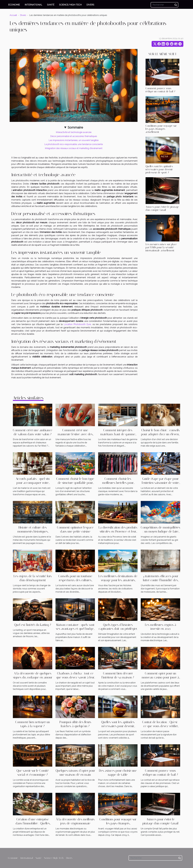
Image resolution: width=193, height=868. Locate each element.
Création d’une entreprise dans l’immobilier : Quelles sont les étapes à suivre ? (33, 823)
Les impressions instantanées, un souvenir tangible (74, 140)
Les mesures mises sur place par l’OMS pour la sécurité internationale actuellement (161, 247)
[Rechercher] (164, 5)
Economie (14, 5)
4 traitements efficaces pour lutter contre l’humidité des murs (160, 580)
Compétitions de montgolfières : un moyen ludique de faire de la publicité (160, 532)
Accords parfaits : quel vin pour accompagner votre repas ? (33, 483)
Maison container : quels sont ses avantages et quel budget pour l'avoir (75, 629)
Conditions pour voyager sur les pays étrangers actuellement (161, 129)
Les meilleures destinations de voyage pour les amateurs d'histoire (118, 580)
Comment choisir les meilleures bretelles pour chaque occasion (118, 483)
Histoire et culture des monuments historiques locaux (33, 532)
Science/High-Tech (70, 5)
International (33, 5)
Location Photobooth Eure (77, 324)
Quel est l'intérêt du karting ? (33, 625)
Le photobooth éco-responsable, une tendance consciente (74, 144)
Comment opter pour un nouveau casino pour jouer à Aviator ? (160, 677)
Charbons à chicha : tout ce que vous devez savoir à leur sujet (75, 677)
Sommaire (75, 127)
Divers (90, 5)
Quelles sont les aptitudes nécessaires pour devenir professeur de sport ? (159, 169)
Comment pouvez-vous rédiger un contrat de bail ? (160, 90)
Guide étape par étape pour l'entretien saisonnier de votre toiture (160, 483)
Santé (51, 5)
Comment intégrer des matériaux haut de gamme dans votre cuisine (118, 434)
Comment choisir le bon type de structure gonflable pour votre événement (75, 483)
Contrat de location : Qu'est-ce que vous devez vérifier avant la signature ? (160, 726)
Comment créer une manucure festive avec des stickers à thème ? (75, 434)
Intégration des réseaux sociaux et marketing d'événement (74, 148)
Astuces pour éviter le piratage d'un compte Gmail (162, 208)
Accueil (13, 15)
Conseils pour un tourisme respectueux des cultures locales (75, 580)
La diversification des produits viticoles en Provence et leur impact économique (118, 532)
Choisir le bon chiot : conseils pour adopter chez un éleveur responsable (160, 434)
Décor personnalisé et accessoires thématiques (74, 136)
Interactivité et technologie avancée (74, 132)
